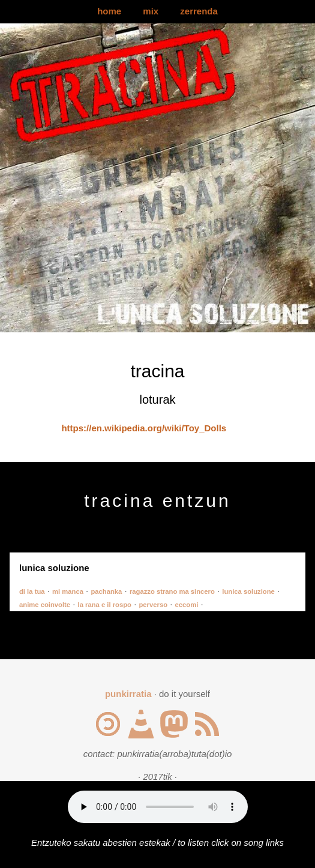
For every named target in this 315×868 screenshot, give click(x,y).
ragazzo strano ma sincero (172, 591)
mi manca (68, 591)
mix (151, 11)
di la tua (32, 591)
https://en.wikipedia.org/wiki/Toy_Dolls (144, 428)
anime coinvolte (45, 605)
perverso (153, 605)
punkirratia (128, 694)
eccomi (187, 605)
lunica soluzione (248, 591)
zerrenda (199, 11)
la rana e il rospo (105, 605)
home (109, 11)
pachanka (106, 591)
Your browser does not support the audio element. (158, 807)
